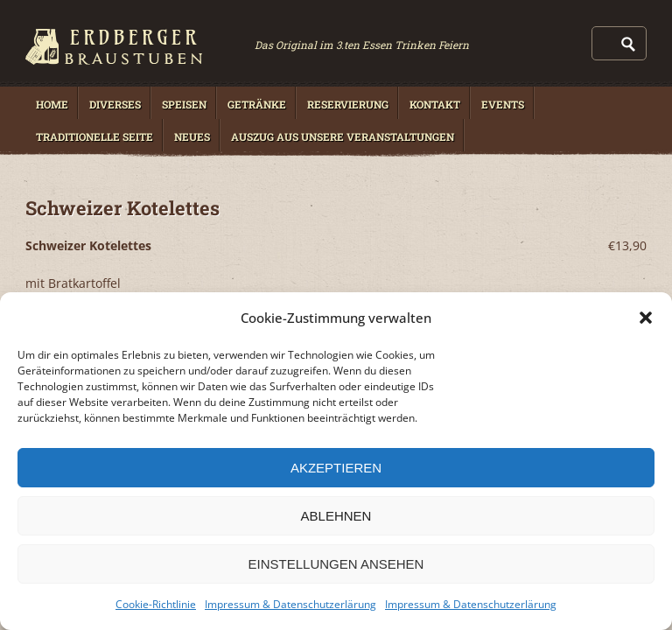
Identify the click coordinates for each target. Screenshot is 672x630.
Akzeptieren (336, 468)
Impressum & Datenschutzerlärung (290, 604)
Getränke (257, 104)
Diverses (115, 104)
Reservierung (348, 104)
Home (52, 104)
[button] (646, 318)
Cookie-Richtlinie (156, 604)
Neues (192, 136)
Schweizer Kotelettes (122, 208)
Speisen (184, 104)
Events (503, 104)
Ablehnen (336, 516)
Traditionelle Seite (94, 136)
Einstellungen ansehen (336, 564)
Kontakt (435, 104)
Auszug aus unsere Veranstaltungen (343, 136)
